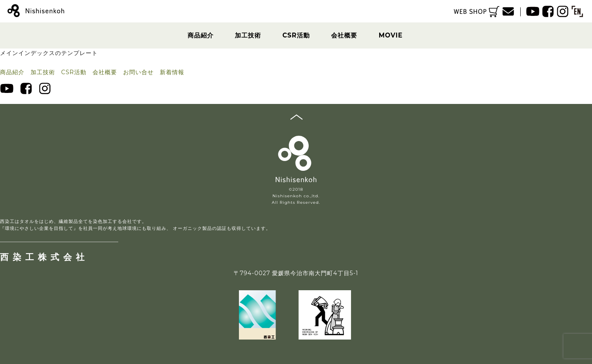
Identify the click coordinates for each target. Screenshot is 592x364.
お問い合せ (138, 72)
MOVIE (391, 35)
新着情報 (172, 72)
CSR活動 (296, 35)
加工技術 (248, 35)
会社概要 (344, 35)
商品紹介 (201, 35)
